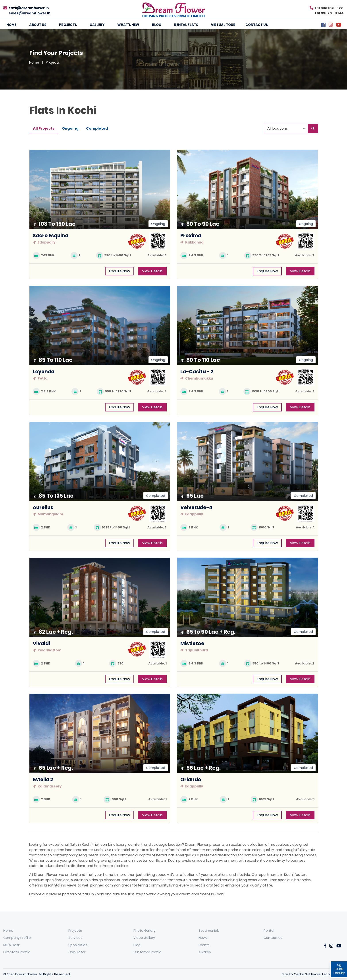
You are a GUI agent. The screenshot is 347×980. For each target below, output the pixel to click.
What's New (128, 25)
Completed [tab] (97, 128)
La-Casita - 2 (197, 372)
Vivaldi (41, 644)
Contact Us (257, 25)
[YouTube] (339, 25)
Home (11, 25)
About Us (38, 25)
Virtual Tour (223, 25)
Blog (157, 25)
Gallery (97, 25)
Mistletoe (192, 644)
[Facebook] (323, 25)
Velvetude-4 (196, 508)
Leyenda (44, 372)
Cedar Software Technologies (319, 974)
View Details (152, 271)
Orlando (191, 780)
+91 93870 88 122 (328, 8)
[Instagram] (331, 25)
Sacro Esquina (51, 236)
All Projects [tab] (44, 128)
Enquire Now (120, 271)
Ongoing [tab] (70, 128)
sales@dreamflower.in (30, 13)
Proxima (191, 236)
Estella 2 (43, 780)
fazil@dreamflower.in (29, 8)
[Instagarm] (331, 946)
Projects (68, 25)
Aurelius (43, 508)
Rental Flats (186, 25)
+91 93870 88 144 (329, 13)
